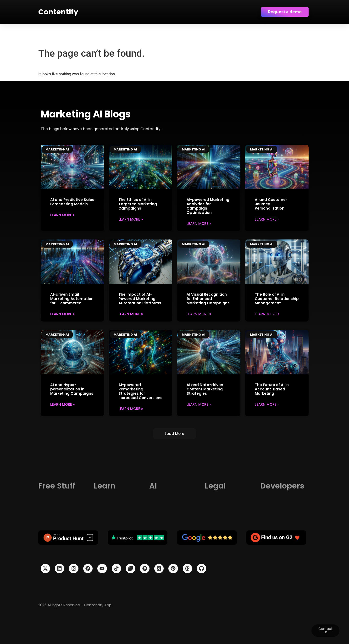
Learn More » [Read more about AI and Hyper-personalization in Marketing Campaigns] (62, 404)
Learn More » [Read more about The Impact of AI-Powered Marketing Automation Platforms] (131, 314)
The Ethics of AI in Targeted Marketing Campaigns (138, 204)
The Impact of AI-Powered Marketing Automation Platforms (140, 298)
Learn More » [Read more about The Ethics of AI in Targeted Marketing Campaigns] (131, 219)
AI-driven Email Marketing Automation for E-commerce (72, 298)
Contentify (58, 12)
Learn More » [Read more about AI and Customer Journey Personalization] (267, 219)
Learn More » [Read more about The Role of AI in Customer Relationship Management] (267, 314)
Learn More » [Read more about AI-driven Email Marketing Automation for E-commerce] (62, 314)
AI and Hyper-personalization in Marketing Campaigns (72, 389)
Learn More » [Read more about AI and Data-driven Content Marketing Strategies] (199, 404)
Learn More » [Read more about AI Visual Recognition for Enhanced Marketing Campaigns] (199, 314)
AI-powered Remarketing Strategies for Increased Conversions (140, 391)
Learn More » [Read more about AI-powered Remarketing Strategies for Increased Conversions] (131, 408)
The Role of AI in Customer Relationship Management (277, 298)
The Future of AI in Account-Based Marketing (272, 389)
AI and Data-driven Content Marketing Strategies (205, 389)
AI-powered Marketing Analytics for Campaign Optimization (208, 206)
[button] (174, 434)
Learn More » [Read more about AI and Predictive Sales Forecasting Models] (62, 215)
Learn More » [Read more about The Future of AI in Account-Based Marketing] (267, 404)
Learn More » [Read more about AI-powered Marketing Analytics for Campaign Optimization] (199, 223)
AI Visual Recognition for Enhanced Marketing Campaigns (208, 298)
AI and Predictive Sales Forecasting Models (72, 202)
